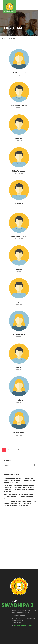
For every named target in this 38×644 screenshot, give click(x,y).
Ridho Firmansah (19, 171)
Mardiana (19, 400)
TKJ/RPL (23, 639)
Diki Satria (19, 204)
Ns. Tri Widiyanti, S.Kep (19, 73)
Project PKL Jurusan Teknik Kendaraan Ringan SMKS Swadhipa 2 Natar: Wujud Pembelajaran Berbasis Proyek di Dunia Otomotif (19, 488)
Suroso (19, 269)
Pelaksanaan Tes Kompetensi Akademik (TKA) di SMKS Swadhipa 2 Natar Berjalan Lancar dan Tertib (19, 480)
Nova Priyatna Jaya (19, 236)
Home (3, 38)
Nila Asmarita (19, 335)
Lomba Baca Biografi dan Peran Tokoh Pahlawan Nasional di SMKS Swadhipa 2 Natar (19, 497)
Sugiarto (19, 302)
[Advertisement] (19, 531)
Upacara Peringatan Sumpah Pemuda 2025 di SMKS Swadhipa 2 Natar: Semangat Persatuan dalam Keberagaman (20, 504)
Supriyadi (19, 367)
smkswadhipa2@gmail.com (23, 615)
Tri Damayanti (19, 433)
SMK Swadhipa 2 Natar (11, 639)
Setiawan (19, 138)
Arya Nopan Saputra (19, 106)
